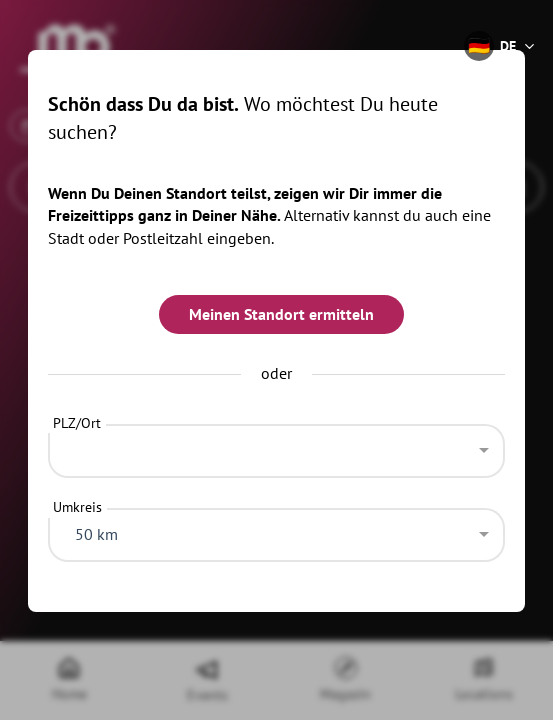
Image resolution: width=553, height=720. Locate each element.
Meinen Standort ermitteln (281, 314)
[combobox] (277, 446)
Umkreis (77, 507)
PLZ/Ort (77, 423)
